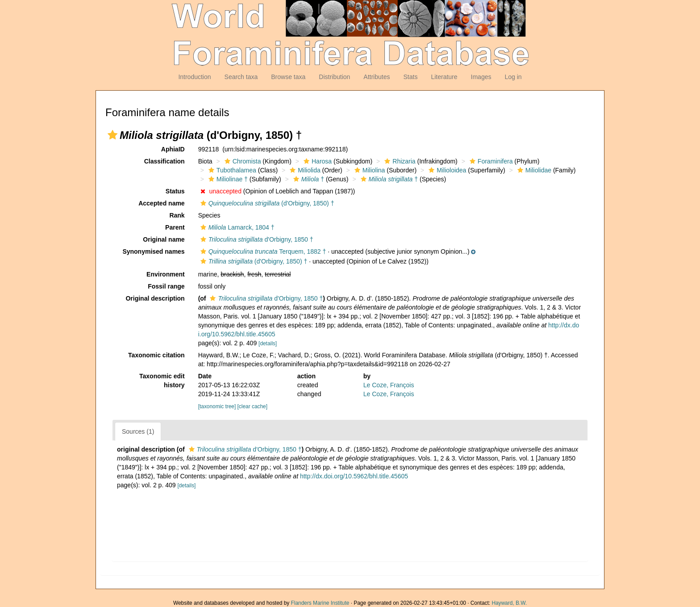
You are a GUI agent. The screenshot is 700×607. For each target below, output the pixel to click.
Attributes (377, 77)
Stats (410, 77)
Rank (177, 215)
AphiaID (173, 149)
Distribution (334, 77)
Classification (165, 161)
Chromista (242, 161)
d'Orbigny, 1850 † (256, 239)
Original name (164, 239)
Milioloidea (446, 170)
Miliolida (304, 170)
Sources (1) (138, 431)
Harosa (317, 161)
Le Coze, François (389, 385)
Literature (444, 77)
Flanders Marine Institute (320, 603)
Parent (175, 227)
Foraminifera (490, 161)
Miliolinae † (227, 179)
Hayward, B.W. (509, 603)
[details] (268, 343)
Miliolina (369, 170)
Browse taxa (288, 77)
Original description (155, 298)
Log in (513, 77)
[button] (112, 135)
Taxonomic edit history (162, 381)
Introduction (194, 77)
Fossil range (166, 286)
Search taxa (241, 77)
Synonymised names (153, 251)
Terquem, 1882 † (262, 251)
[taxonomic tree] (217, 406)
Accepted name (161, 203)
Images (481, 77)
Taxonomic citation (156, 355)
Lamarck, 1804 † (236, 227)
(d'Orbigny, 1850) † (266, 203)
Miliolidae (533, 170)
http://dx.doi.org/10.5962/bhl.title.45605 (354, 476)
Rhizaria (399, 161)
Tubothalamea (231, 170)
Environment (166, 274)
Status (175, 191)
